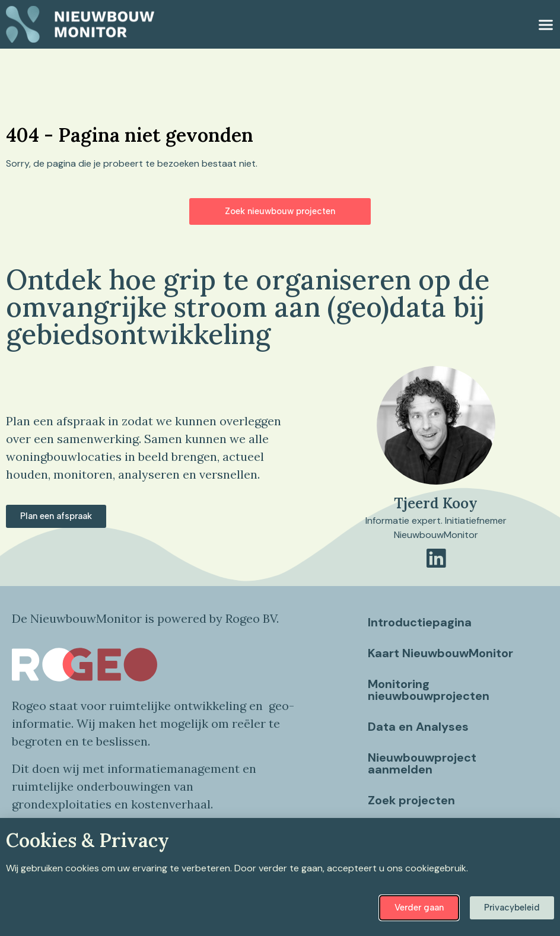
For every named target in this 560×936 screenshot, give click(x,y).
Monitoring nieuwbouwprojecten (430, 690)
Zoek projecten (413, 800)
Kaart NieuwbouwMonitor (442, 653)
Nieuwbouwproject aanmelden (423, 763)
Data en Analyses (419, 727)
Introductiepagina (421, 622)
